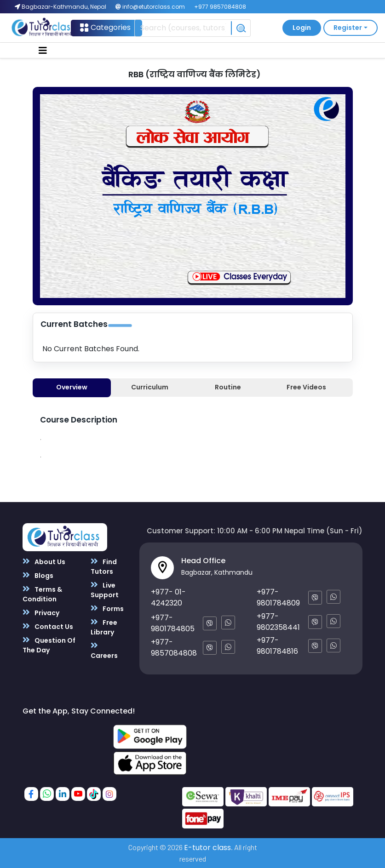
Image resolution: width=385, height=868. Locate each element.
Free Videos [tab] (306, 387)
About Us (44, 562)
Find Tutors (104, 566)
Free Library (104, 627)
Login (302, 28)
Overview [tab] (72, 387)
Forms (107, 608)
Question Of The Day (49, 645)
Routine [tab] (228, 387)
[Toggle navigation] (43, 51)
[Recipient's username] (183, 28)
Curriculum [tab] (150, 387)
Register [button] (348, 28)
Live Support (105, 590)
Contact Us (48, 626)
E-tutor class (207, 848)
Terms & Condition (42, 594)
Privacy (41, 613)
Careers (104, 651)
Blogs (38, 575)
